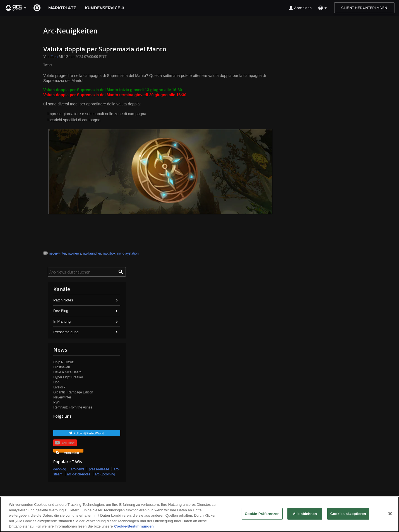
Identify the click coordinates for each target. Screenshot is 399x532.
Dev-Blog (61, 311)
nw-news (74, 253)
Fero (54, 57)
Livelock (59, 387)
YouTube (65, 443)
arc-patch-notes (79, 474)
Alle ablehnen (305, 514)
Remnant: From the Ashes (73, 407)
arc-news (77, 469)
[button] (16, 8)
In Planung (62, 321)
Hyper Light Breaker (68, 377)
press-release (99, 469)
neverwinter (57, 253)
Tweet (48, 65)
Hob (56, 382)
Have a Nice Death (67, 372)
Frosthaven (62, 367)
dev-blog (60, 469)
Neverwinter (62, 397)
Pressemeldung (66, 332)
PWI (57, 402)
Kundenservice (104, 8)
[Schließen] (390, 514)
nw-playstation (128, 253)
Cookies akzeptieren (348, 514)
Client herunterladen (364, 8)
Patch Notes (63, 300)
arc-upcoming (105, 474)
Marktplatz (62, 8)
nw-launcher (92, 253)
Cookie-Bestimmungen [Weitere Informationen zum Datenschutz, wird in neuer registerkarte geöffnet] (134, 527)
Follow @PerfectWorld (89, 433)
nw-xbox (109, 253)
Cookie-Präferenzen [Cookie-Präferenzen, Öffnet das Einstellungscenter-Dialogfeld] (262, 514)
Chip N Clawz (63, 362)
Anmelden (300, 8)
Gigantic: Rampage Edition (73, 392)
